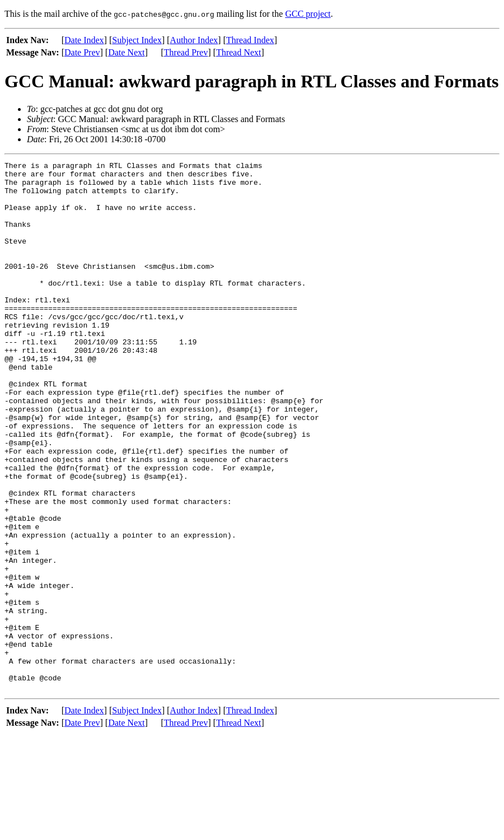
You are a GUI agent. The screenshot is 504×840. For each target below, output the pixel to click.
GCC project (308, 14)
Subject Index (137, 40)
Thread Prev (186, 52)
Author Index (194, 40)
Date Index (84, 40)
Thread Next (239, 52)
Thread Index (250, 40)
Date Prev (82, 52)
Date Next (126, 52)
